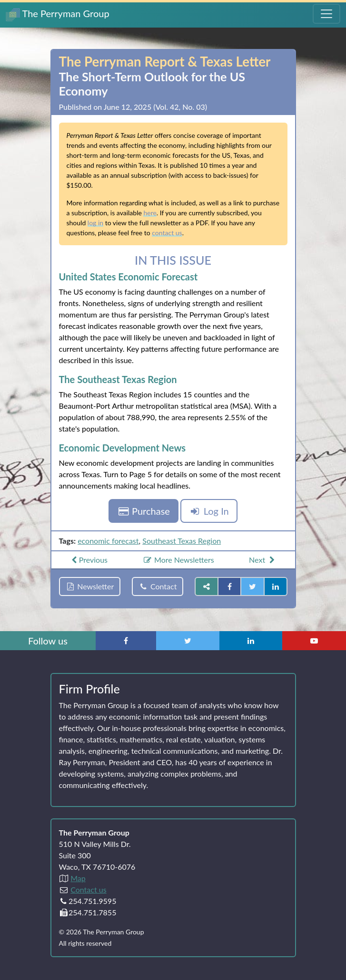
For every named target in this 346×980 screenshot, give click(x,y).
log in (95, 223)
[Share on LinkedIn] (276, 586)
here (150, 213)
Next (263, 560)
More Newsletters (178, 560)
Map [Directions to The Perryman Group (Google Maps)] (78, 878)
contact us (167, 233)
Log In (209, 511)
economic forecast (108, 541)
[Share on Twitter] (252, 586)
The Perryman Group (58, 14)
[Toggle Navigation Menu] (326, 14)
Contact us (88, 889)
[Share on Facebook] (229, 586)
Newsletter (90, 586)
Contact (158, 586)
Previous (88, 560)
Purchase (143, 511)
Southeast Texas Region (182, 541)
